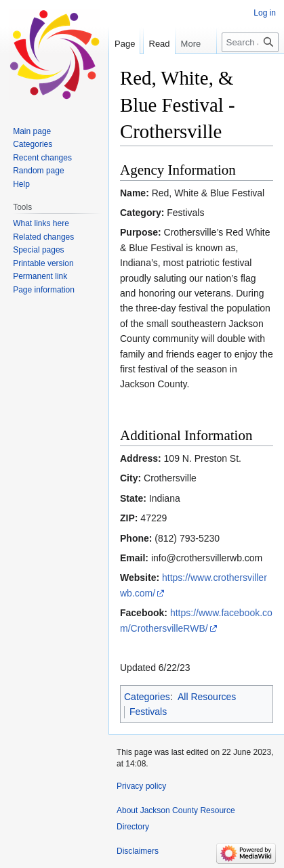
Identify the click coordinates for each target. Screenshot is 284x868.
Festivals (148, 712)
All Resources (207, 697)
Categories (147, 697)
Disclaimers (138, 851)
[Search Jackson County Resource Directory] (250, 69)
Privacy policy (141, 786)
